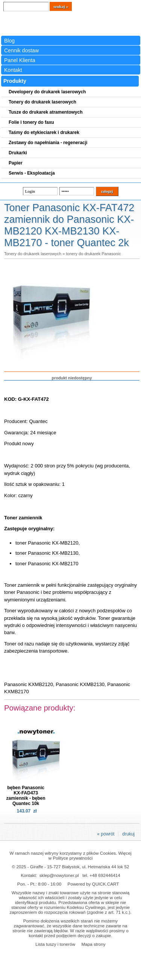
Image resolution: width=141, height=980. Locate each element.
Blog (9, 41)
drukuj (128, 834)
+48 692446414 (105, 875)
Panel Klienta (20, 60)
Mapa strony (93, 944)
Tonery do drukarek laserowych (33, 254)
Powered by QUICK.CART (93, 884)
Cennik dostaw (21, 50)
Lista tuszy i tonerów (55, 944)
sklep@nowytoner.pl (59, 875)
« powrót (106, 834)
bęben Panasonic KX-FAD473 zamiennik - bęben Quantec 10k (26, 796)
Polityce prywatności (73, 858)
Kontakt (13, 70)
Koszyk (119, 5)
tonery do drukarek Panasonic (93, 254)
